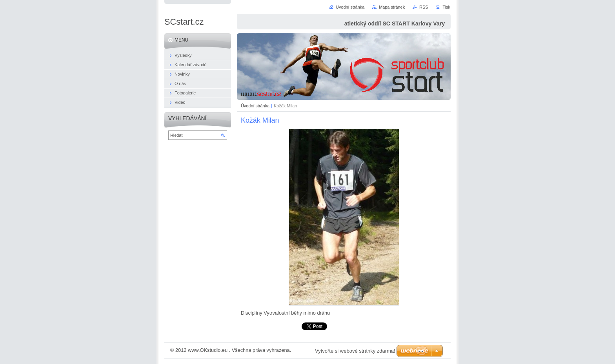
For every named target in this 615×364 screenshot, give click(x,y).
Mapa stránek (392, 7)
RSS (424, 7)
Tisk (446, 7)
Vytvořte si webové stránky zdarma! (355, 351)
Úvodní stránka (255, 106)
